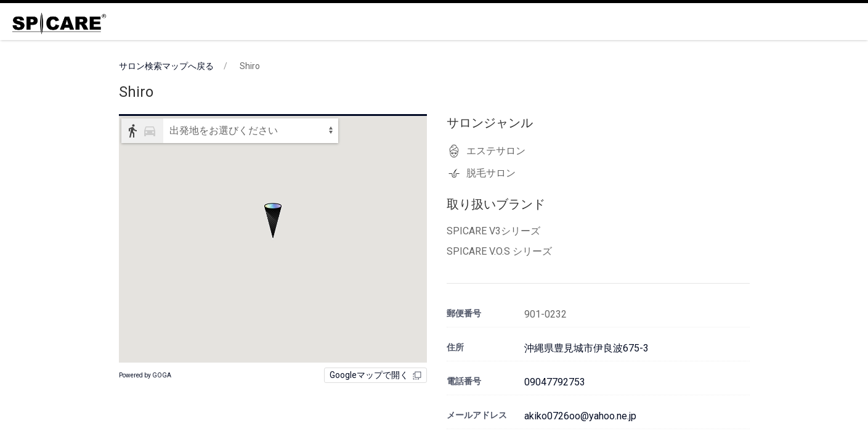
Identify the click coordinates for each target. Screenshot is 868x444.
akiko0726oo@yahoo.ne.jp (580, 416)
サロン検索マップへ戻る (166, 66)
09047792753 (555, 382)
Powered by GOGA (145, 375)
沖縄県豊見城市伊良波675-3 (586, 348)
